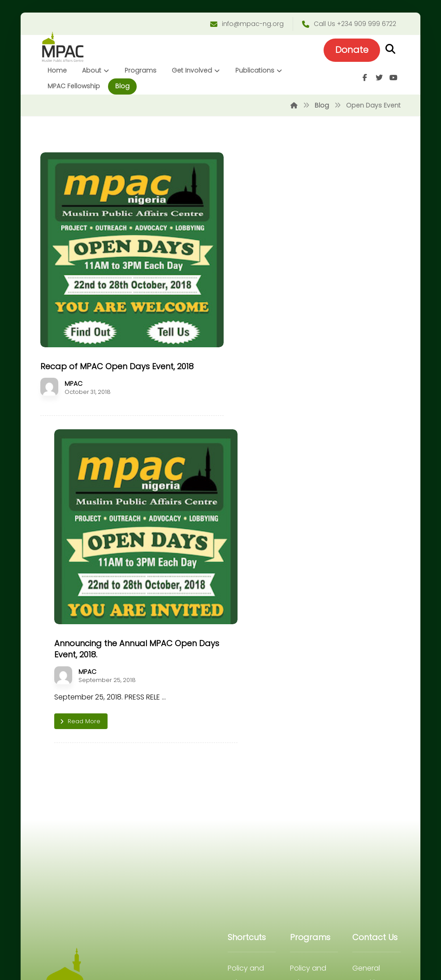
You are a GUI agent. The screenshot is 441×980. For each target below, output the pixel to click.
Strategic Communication (313, 723)
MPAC (75, 372)
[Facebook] (363, 79)
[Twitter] (378, 79)
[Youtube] (392, 79)
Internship (245, 709)
